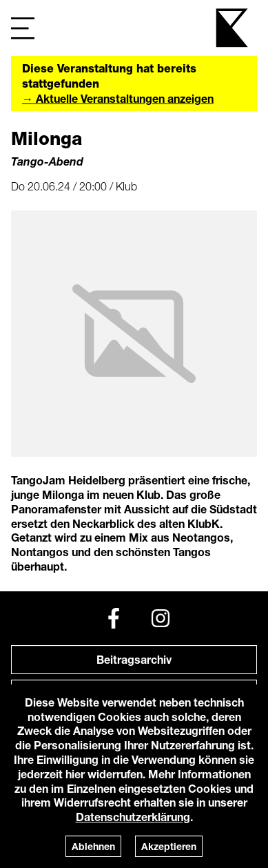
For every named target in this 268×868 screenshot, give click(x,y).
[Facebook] (114, 618)
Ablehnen (93, 846)
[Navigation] (23, 28)
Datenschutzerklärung (133, 817)
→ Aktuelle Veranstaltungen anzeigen (118, 98)
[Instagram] (161, 618)
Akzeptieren (169, 846)
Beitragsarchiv (134, 659)
